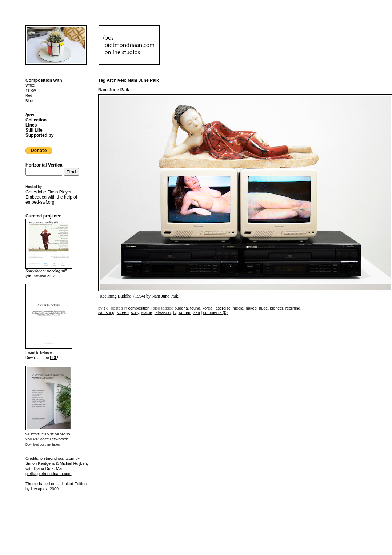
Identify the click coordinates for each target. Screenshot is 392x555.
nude (263, 308)
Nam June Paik (114, 90)
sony (135, 312)
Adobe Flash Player (52, 192)
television (163, 312)
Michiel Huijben (73, 463)
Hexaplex (39, 489)
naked (251, 308)
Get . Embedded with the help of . (51, 197)
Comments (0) (215, 312)
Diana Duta (44, 468)
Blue (29, 101)
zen (197, 312)
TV (175, 312)
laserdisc (222, 308)
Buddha (181, 308)
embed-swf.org (40, 202)
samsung (106, 312)
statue (147, 312)
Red (29, 95)
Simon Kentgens (40, 463)
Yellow (31, 90)
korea (208, 308)
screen (123, 312)
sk (106, 308)
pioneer (277, 308)
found (195, 308)
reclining (293, 308)
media (238, 308)
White (30, 85)
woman (185, 312)
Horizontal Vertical (45, 165)
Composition (139, 308)
